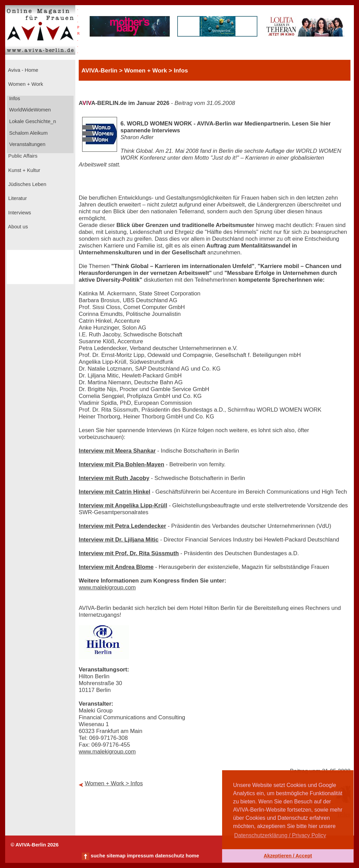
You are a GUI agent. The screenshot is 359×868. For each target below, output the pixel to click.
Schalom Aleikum (28, 133)
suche (98, 856)
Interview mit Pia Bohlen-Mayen (121, 464)
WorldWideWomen (29, 110)
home (192, 856)
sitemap (116, 856)
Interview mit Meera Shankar (117, 451)
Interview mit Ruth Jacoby (114, 478)
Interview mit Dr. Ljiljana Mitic (119, 540)
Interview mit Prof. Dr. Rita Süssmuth (129, 553)
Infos (14, 98)
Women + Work (25, 84)
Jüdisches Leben (27, 184)
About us (17, 227)
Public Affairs (22, 156)
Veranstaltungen (27, 144)
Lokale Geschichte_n (32, 121)
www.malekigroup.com (107, 587)
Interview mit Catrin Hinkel (114, 492)
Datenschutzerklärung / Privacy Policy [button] (280, 835)
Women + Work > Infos (114, 783)
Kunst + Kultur (23, 170)
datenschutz (170, 856)
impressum (140, 856)
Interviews (19, 213)
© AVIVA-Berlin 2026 (35, 845)
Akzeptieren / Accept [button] (288, 856)
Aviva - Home (23, 70)
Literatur (17, 198)
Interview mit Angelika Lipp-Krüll (123, 505)
